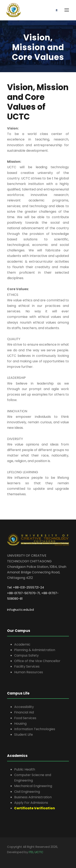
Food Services (25, 718)
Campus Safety (26, 655)
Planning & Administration (35, 650)
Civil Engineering (27, 792)
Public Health (25, 769)
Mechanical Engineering (33, 786)
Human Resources (29, 672)
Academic (22, 644)
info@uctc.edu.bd (20, 610)
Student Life (24, 735)
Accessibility (24, 707)
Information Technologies (35, 729)
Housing (20, 724)
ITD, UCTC (36, 852)
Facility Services (27, 666)
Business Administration (33, 797)
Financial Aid (24, 712)
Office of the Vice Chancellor (37, 661)
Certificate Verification (35, 808)
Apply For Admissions (31, 803)
